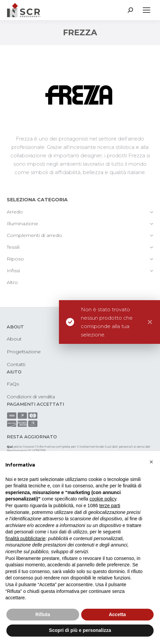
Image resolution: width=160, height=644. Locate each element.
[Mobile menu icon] (147, 10)
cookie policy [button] (103, 499)
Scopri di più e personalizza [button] (80, 630)
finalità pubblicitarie (25, 538)
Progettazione (24, 352)
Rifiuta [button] (43, 614)
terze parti (110, 506)
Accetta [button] (117, 614)
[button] (151, 462)
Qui (10, 447)
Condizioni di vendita (31, 397)
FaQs (13, 384)
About (14, 339)
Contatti (16, 364)
